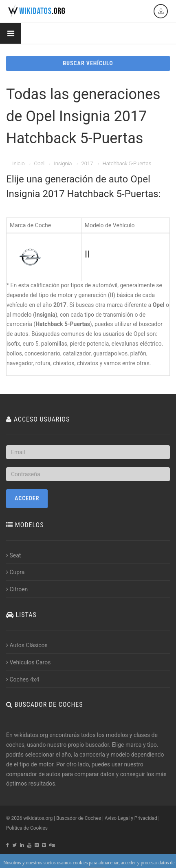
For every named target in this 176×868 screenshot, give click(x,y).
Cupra (15, 572)
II (87, 254)
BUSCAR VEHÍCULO (88, 63)
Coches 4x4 (23, 679)
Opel (39, 163)
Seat (13, 555)
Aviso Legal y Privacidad (131, 818)
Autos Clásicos (27, 645)
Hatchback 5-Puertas (127, 163)
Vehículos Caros (28, 662)
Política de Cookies (27, 828)
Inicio (18, 163)
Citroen (17, 589)
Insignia (63, 163)
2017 (87, 163)
